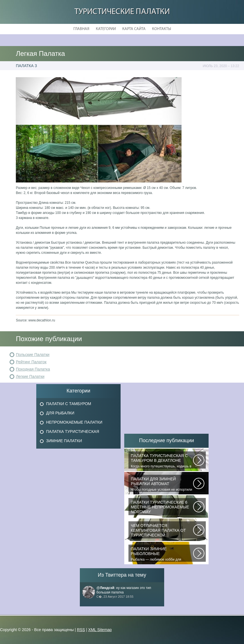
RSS (81, 630)
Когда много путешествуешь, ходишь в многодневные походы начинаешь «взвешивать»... (162, 461)
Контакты (161, 29)
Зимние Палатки (64, 441)
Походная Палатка (33, 369)
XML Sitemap (100, 630)
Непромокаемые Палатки (74, 422)
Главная (81, 29)
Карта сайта (134, 29)
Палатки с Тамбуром (69, 404)
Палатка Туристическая (73, 431)
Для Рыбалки (60, 413)
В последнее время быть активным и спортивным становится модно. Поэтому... (162, 508)
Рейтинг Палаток (31, 362)
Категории (106, 29)
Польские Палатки (32, 355)
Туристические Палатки (122, 12)
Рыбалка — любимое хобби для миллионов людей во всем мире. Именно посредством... (162, 554)
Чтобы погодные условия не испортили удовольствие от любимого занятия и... (162, 484)
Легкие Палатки (30, 376)
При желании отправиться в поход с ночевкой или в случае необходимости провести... (162, 531)
